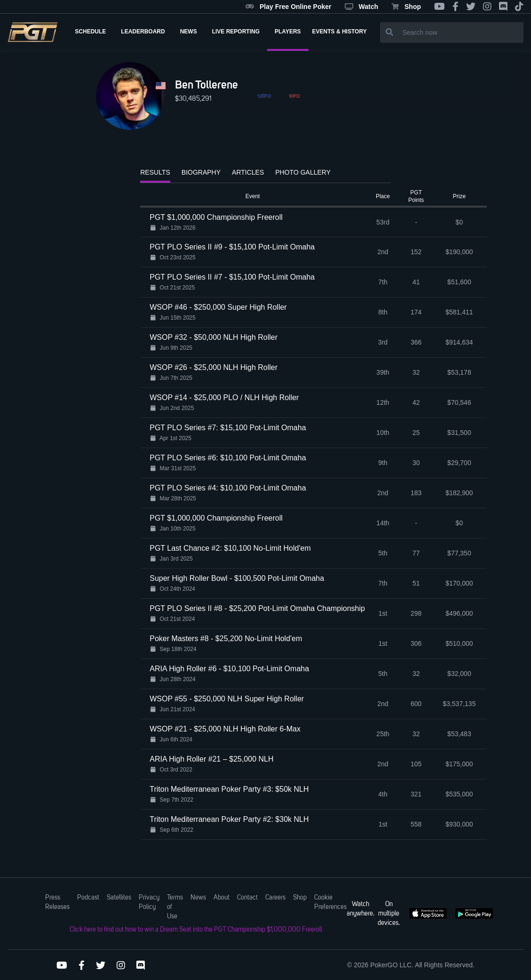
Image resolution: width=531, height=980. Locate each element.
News (198, 898)
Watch (361, 7)
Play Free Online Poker (289, 7)
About (222, 898)
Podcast (88, 898)
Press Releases (57, 902)
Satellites (119, 898)
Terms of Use (175, 907)
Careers (275, 898)
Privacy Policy (149, 902)
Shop (406, 7)
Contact (247, 898)
